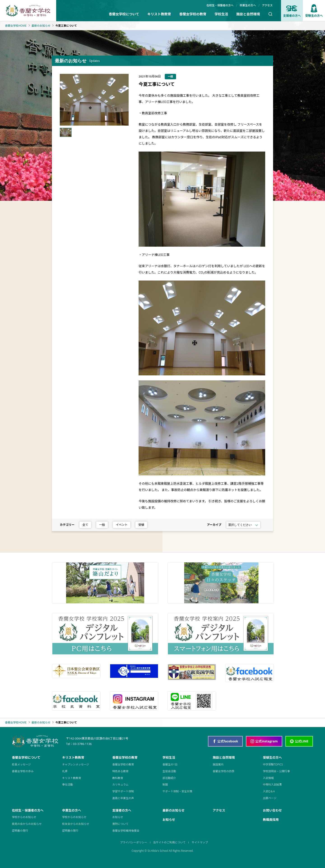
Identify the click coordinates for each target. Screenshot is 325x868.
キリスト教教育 (159, 14)
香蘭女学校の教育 (193, 14)
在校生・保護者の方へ (220, 5)
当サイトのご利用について (169, 842)
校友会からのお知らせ (76, 824)
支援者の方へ (292, 11)
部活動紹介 (169, 778)
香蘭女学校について (124, 14)
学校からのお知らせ (24, 817)
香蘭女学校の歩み (23, 771)
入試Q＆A (269, 791)
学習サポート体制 (123, 791)
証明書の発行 (20, 831)
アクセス (267, 5)
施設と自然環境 (248, 14)
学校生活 (221, 14)
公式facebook (225, 741)
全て (85, 525)
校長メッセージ (21, 764)
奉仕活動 (67, 785)
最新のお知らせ (41, 26)
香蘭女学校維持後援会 (126, 831)
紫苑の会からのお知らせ (27, 824)
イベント (122, 525)
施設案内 (218, 764)
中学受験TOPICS (273, 764)
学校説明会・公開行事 (276, 771)
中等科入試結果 (272, 785)
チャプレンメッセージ (75, 764)
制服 (165, 785)
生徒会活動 (169, 771)
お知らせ (118, 817)
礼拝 (65, 771)
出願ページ (270, 798)
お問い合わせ (272, 810)
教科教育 (118, 778)
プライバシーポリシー (134, 842)
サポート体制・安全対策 (177, 791)
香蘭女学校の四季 (223, 771)
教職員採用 (271, 820)
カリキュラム (121, 785)
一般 (102, 525)
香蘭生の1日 (170, 764)
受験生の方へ (314, 11)
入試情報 (268, 778)
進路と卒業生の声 (123, 798)
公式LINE (299, 741)
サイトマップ (200, 842)
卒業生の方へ (248, 5)
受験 (141, 525)
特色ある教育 (121, 771)
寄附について (121, 824)
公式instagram (264, 741)
